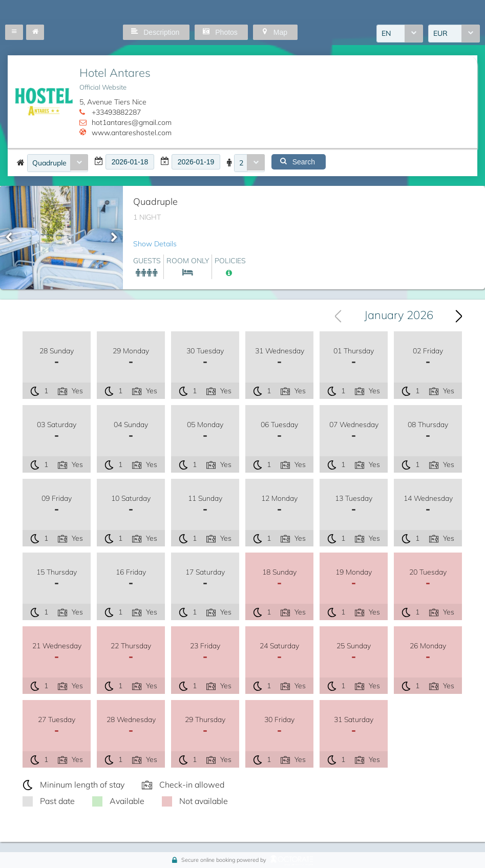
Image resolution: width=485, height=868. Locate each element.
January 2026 (399, 315)
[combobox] (400, 34)
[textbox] (130, 162)
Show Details (155, 244)
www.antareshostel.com (132, 133)
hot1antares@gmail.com (132, 122)
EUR (440, 33)
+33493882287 (116, 112)
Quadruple (49, 163)
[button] (14, 32)
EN (386, 33)
